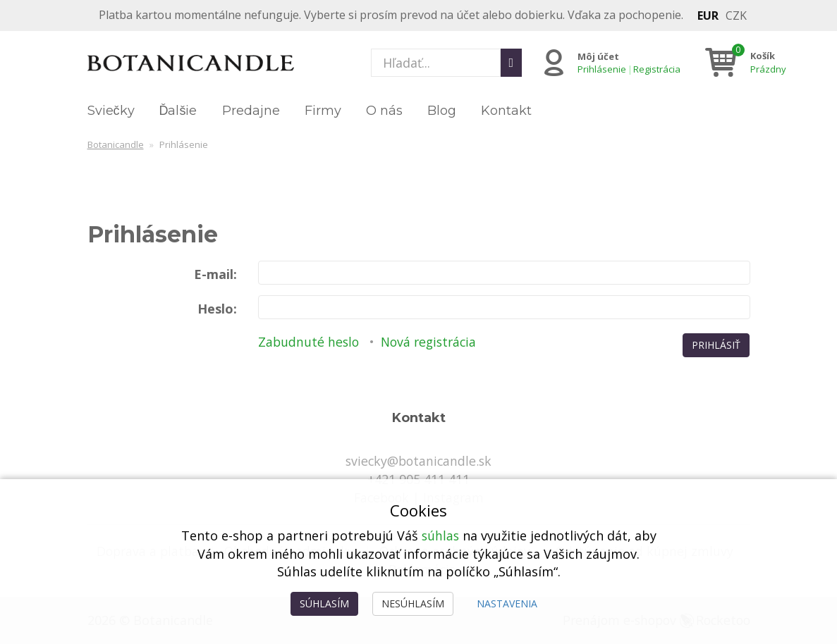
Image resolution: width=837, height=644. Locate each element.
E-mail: (215, 274)
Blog (442, 111)
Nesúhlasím (413, 603)
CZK (736, 16)
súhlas (440, 535)
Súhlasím (324, 603)
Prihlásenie (601, 69)
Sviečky (111, 111)
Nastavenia (507, 603)
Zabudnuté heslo (310, 342)
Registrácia (656, 69)
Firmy (323, 111)
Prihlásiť (716, 345)
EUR (708, 16)
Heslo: (217, 309)
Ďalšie (178, 111)
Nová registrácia (434, 342)
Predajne (251, 111)
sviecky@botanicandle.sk (418, 461)
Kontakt (506, 111)
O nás (384, 111)
